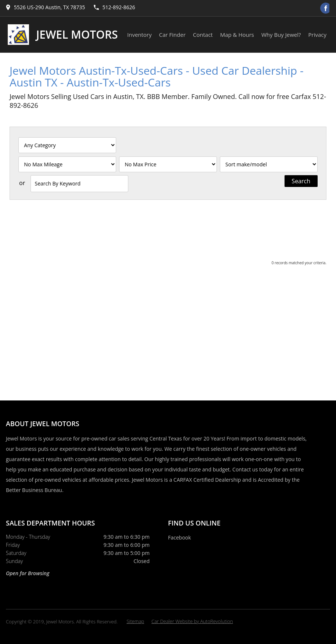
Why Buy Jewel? (281, 35)
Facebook (179, 537)
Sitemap (135, 621)
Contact (203, 35)
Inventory (140, 35)
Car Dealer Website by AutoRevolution (192, 621)
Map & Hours (237, 35)
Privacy (317, 35)
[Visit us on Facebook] (326, 8)
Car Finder (172, 35)
